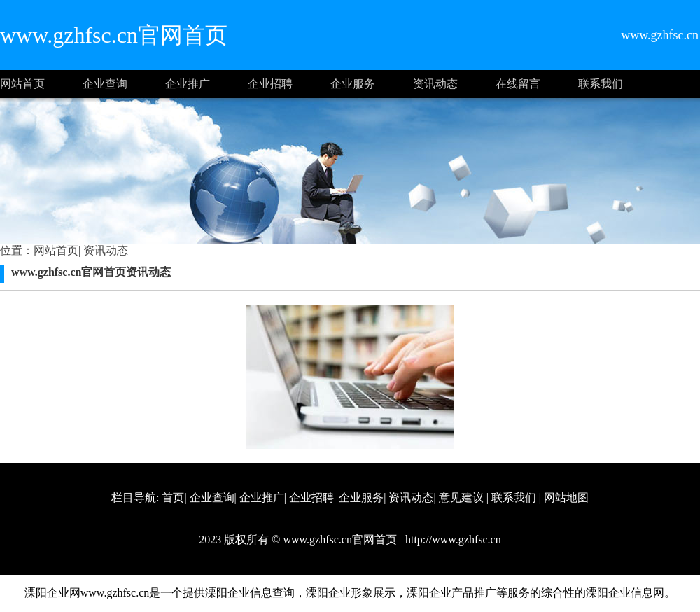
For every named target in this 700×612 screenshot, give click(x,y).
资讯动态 (435, 84)
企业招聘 (270, 84)
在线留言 (518, 84)
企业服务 (353, 84)
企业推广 (188, 84)
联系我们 (601, 84)
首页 (173, 498)
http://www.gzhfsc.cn (452, 540)
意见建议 (461, 498)
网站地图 (566, 498)
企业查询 (105, 84)
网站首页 (22, 84)
